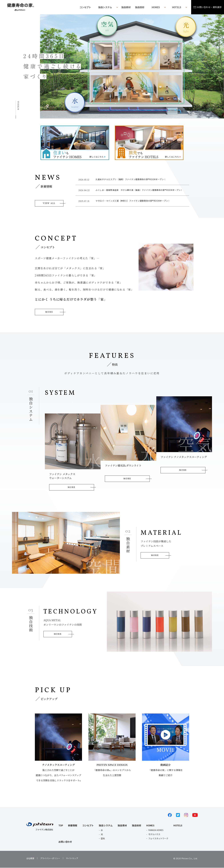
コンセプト (85, 7)
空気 (103, 839)
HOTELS (178, 826)
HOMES (150, 826)
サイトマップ (72, 859)
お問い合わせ (65, 842)
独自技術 (140, 7)
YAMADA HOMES (156, 830)
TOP (61, 826)
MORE (49, 312)
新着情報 (73, 826)
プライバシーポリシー (50, 859)
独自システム (106, 826)
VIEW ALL (49, 203)
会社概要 (30, 859)
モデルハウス (154, 835)
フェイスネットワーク (158, 839)
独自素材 (126, 7)
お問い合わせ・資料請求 (209, 7)
